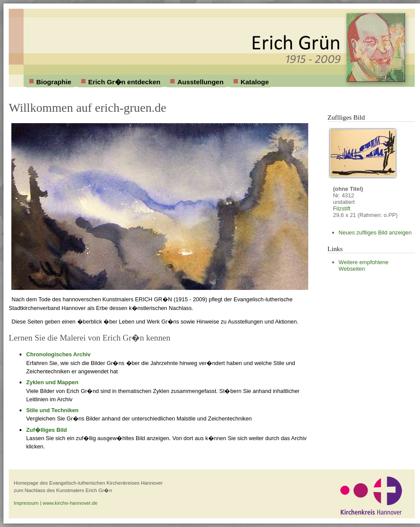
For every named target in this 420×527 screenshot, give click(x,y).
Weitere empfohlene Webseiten (364, 265)
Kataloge (255, 82)
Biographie (54, 82)
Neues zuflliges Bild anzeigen (375, 232)
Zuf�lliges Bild (46, 430)
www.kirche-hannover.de (70, 503)
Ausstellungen (200, 82)
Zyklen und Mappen (52, 382)
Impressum (26, 503)
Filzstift (342, 208)
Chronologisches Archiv (58, 354)
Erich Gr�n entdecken (124, 82)
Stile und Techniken (52, 410)
